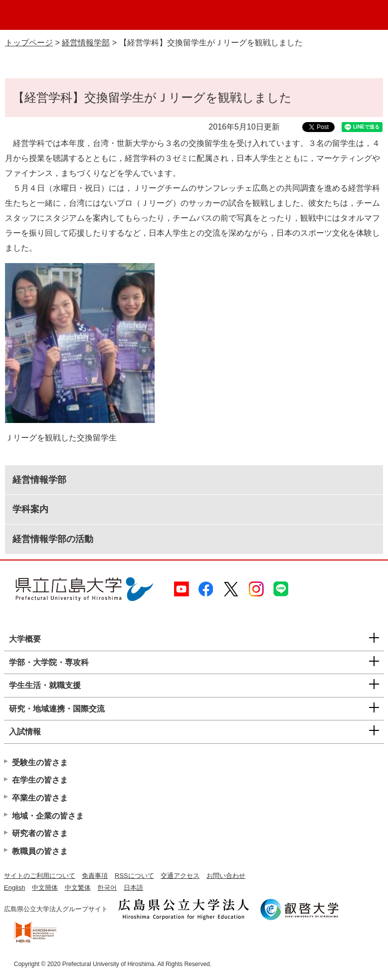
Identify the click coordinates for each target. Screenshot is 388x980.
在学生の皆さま (40, 780)
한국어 (107, 888)
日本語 (133, 888)
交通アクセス (180, 876)
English (15, 888)
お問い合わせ (226, 876)
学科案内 (30, 509)
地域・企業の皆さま (48, 816)
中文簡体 (45, 888)
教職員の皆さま (40, 851)
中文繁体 (78, 888)
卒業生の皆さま (40, 798)
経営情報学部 (86, 43)
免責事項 (95, 876)
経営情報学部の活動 (53, 539)
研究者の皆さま (40, 833)
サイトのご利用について (40, 876)
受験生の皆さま (40, 763)
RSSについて (134, 876)
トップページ (29, 43)
